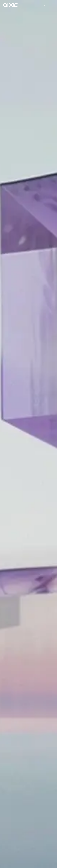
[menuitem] (47, 5)
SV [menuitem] (45, 5)
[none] (47, 5)
